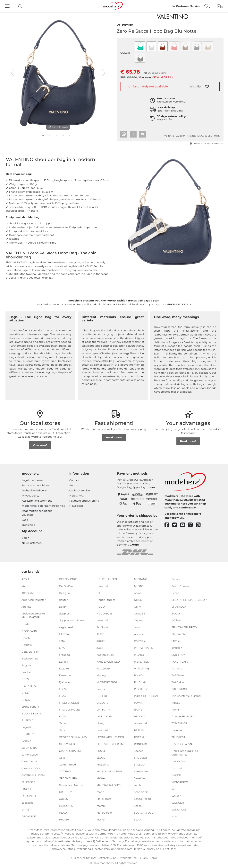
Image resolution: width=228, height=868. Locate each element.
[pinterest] (200, 525)
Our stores (28, 525)
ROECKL (139, 737)
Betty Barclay (30, 652)
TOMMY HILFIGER (183, 716)
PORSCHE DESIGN (146, 696)
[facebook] (169, 525)
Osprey (139, 620)
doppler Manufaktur (72, 620)
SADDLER (140, 758)
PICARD (139, 655)
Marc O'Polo (104, 812)
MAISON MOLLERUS (110, 771)
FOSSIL (64, 689)
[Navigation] (8, 6)
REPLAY (139, 730)
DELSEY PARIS (68, 579)
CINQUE (27, 789)
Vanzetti (177, 768)
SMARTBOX (179, 607)
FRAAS (63, 696)
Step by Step (180, 634)
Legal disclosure (32, 480)
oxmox (138, 627)
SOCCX (176, 613)
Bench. (26, 638)
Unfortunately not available (148, 86)
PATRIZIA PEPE (144, 648)
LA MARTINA (104, 710)
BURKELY (28, 734)
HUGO (101, 607)
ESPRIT (63, 661)
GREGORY (65, 792)
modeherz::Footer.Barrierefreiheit (43, 506)
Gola (62, 758)
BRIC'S (26, 700)
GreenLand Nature (71, 785)
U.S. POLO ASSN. (182, 744)
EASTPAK (65, 634)
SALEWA (140, 765)
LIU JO (101, 751)
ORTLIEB (140, 613)
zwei (174, 816)
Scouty (176, 579)
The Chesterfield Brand (186, 696)
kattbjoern (103, 668)
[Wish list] (207, 6)
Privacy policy (31, 496)
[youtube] (184, 525)
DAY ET (26, 810)
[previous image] (12, 73)
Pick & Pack (141, 661)
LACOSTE (102, 703)
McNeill (101, 819)
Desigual (65, 593)
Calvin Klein (29, 748)
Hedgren (65, 819)
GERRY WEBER (69, 744)
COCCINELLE (30, 796)
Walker (176, 796)
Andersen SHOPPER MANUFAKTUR (34, 615)
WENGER (178, 803)
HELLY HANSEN (107, 579)
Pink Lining (141, 668)
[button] (199, 86)
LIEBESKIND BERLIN (110, 744)
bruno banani (30, 706)
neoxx (138, 593)
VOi (174, 789)
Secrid (176, 593)
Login (26, 538)
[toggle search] (19, 6)
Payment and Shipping (84, 501)
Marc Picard (104, 799)
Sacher (138, 751)
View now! (40, 445)
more (151, 487)
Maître (101, 778)
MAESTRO (103, 765)
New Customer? (32, 543)
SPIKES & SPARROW (184, 627)
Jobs (25, 520)
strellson (177, 648)
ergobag (64, 655)
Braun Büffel (30, 686)
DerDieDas (66, 586)
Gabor (63, 723)
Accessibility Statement (37, 501)
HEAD (63, 812)
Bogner (26, 665)
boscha (26, 672)
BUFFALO (28, 720)
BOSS (25, 679)
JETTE (100, 634)
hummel (102, 620)
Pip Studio (141, 682)
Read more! (114, 437)
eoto (62, 641)
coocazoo (27, 803)
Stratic (176, 641)
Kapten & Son (105, 655)
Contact (74, 480)
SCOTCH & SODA (145, 812)
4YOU (25, 579)
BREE (25, 693)
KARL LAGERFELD (108, 661)
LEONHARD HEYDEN (110, 737)
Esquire (64, 668)
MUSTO (139, 586)
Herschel (102, 586)
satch (137, 785)
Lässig (101, 723)
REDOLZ (139, 716)
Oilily (137, 607)
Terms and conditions (36, 485)
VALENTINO (125, 25)
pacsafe (139, 634)
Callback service (80, 490)
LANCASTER (104, 716)
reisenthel (140, 723)
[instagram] (192, 525)
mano (100, 792)
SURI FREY (178, 655)
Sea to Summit (181, 586)
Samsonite (141, 771)
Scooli (138, 806)
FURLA (63, 716)
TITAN (175, 710)
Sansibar (140, 778)
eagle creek (66, 627)
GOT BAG (65, 771)
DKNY (63, 607)
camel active (30, 755)
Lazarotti (102, 730)
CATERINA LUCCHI (33, 775)
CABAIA (26, 741)
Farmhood (66, 675)
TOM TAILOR (179, 723)
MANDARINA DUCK (109, 785)
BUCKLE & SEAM (32, 713)
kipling (101, 675)
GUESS (63, 799)
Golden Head (68, 765)
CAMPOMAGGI (31, 768)
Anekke (26, 607)
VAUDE (176, 775)
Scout (138, 819)
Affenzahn (28, 593)
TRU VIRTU (178, 737)
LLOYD (101, 758)
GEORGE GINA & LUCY (73, 737)
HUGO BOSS (105, 613)
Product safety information (207, 144)
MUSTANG (141, 579)
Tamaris (177, 668)
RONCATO (141, 744)
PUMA (138, 703)
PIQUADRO (141, 689)
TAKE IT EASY (180, 661)
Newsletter (76, 506)
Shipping (162, 73)
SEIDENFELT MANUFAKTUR (189, 600)
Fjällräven (65, 682)
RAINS (138, 710)
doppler (64, 613)
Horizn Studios (106, 600)
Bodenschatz (30, 658)
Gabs (62, 730)
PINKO (138, 675)
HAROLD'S (66, 806)
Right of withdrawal (34, 490)
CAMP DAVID (30, 761)
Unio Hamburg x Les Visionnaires (185, 753)
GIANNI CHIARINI (70, 751)
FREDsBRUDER (69, 703)
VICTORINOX (180, 782)
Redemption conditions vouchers (37, 513)
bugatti (26, 727)
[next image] (104, 73)
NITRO (138, 600)
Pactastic (140, 641)
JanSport (102, 627)
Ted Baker (178, 682)
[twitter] (176, 525)
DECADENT (29, 816)
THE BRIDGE (180, 689)
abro (24, 586)
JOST (100, 648)
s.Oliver (176, 620)
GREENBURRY (68, 778)
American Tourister (34, 600)
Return (74, 485)
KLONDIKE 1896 (107, 682)
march (101, 806)
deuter (63, 600)
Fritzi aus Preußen (71, 710)
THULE (176, 703)
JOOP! (101, 641)
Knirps (101, 689)
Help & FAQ (77, 496)
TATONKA (178, 675)
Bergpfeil (27, 645)
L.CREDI (102, 696)
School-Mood (142, 799)
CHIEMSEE (28, 782)
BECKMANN (29, 631)
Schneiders (141, 792)
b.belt (25, 624)
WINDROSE (179, 810)
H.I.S (99, 593)
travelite (177, 730)
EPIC (62, 648)
